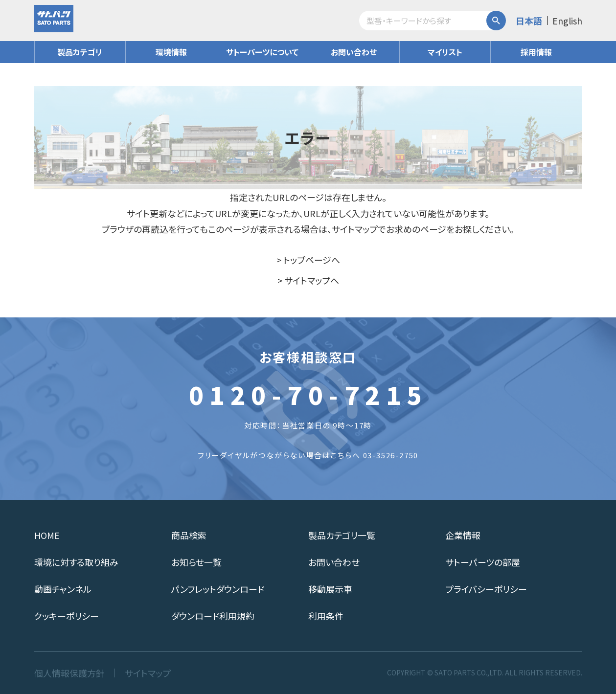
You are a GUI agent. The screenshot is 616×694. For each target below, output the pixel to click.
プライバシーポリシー (486, 589)
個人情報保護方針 (69, 673)
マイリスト (445, 52)
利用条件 (326, 616)
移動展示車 (330, 589)
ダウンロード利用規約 (213, 616)
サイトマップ (148, 673)
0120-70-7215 (308, 394)
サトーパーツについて (262, 52)
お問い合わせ (354, 52)
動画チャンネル (63, 589)
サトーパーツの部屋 (483, 562)
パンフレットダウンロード (218, 589)
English (567, 21)
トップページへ (312, 260)
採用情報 (536, 52)
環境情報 (171, 52)
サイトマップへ (312, 280)
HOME (47, 535)
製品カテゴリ (80, 52)
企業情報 (463, 535)
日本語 (529, 21)
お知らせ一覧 (196, 562)
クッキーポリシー (67, 616)
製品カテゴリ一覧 (342, 535)
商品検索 (189, 535)
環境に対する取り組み (76, 562)
